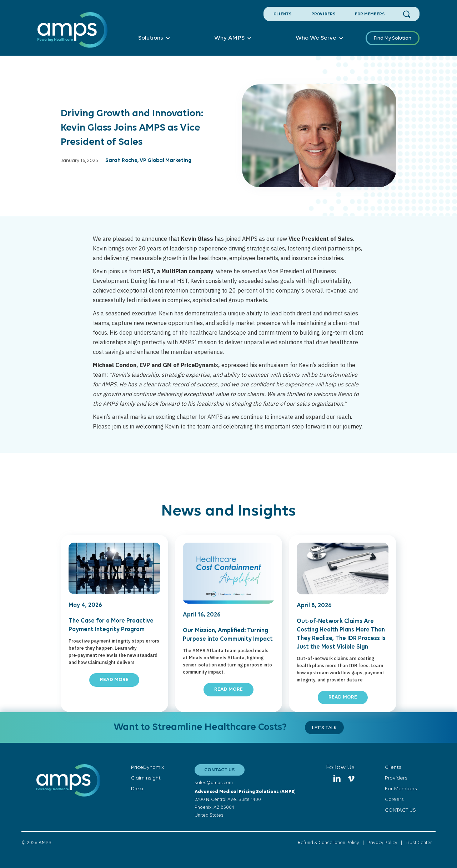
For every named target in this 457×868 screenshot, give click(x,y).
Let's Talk (324, 728)
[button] (154, 38)
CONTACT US (219, 770)
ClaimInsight (146, 778)
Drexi (137, 789)
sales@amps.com (214, 783)
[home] (73, 34)
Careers (394, 800)
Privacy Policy (382, 843)
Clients (282, 14)
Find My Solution (393, 38)
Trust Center (419, 843)
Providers (323, 14)
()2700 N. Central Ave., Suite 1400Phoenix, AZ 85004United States (245, 804)
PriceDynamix (148, 768)
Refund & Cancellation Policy (328, 843)
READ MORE (114, 680)
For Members (370, 14)
